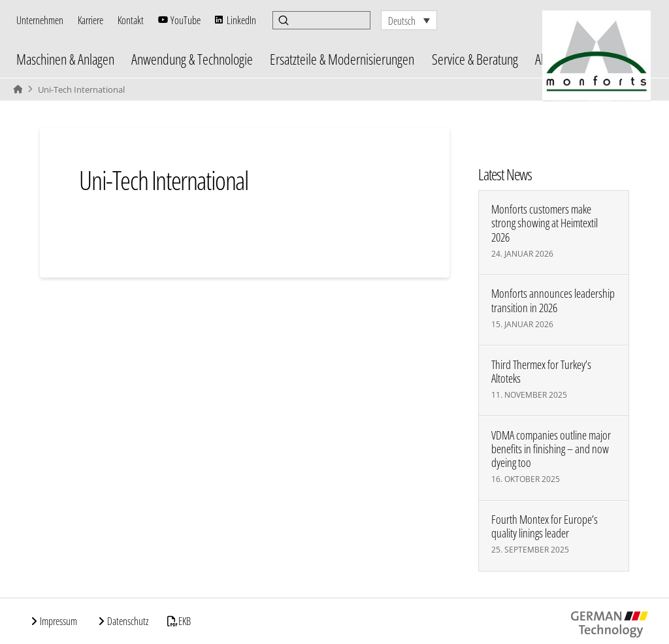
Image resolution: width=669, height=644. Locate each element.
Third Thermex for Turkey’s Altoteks (541, 372)
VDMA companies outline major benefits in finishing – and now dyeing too (551, 449)
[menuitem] (409, 20)
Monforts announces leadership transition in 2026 (553, 300)
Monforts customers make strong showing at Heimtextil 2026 (545, 223)
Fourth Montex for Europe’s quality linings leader (545, 526)
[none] (409, 20)
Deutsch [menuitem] (402, 21)
